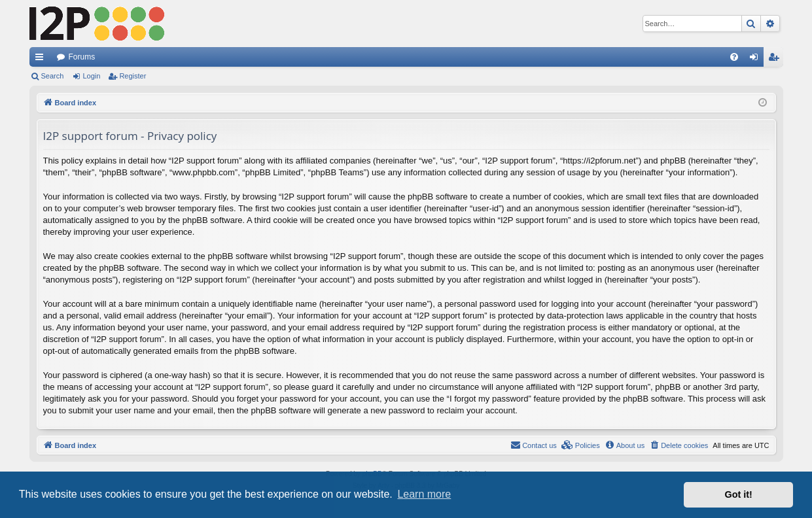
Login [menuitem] (756, 60)
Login (91, 76)
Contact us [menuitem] (534, 445)
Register (132, 76)
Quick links (42, 60)
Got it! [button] (739, 494)
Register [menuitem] (776, 60)
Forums (82, 57)
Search (53, 76)
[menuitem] (734, 57)
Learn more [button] (424, 494)
